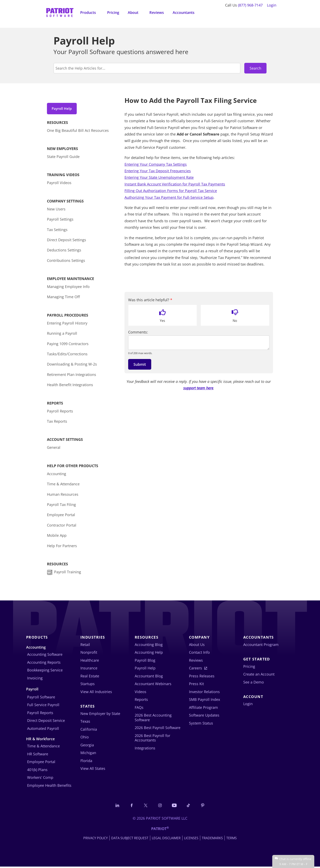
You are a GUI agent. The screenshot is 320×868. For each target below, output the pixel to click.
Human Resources (63, 495)
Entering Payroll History (67, 324)
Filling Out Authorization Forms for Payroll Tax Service (171, 191)
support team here (198, 388)
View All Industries (96, 693)
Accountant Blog (149, 677)
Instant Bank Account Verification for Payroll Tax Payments (175, 184)
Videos (141, 693)
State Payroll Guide (63, 158)
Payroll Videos (59, 184)
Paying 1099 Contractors (68, 345)
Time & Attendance (63, 485)
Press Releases (202, 677)
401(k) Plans (37, 771)
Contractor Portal (62, 526)
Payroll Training (68, 573)
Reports (141, 701)
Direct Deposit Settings (67, 241)
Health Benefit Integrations (70, 386)
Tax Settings (57, 231)
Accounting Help (149, 654)
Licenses (191, 839)
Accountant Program (261, 646)
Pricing (113, 12)
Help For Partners (62, 547)
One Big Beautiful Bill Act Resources (78, 131)
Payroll (32, 690)
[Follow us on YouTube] (175, 806)
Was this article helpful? (150, 300)
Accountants (184, 12)
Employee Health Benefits (49, 786)
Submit (140, 364)
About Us (197, 646)
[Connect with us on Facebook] (130, 806)
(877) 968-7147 (250, 5)
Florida (86, 762)
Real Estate (90, 677)
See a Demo (254, 683)
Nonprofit (89, 654)
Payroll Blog (145, 661)
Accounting (57, 475)
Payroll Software (41, 698)
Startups (88, 685)
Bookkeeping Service (45, 671)
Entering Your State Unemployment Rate (159, 177)
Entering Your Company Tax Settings (156, 164)
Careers (196, 669)
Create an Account (259, 675)
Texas (85, 722)
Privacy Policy (96, 839)
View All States (93, 769)
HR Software (38, 755)
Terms (232, 839)
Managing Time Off (63, 298)
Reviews (157, 12)
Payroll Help (63, 109)
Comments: (138, 332)
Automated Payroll (43, 729)
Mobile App (57, 536)
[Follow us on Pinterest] (205, 806)
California (89, 730)
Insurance (89, 669)
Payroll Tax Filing (61, 506)
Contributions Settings (66, 261)
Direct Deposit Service (46, 721)
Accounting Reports (44, 663)
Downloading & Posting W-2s (72, 365)
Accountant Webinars (153, 685)
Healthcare (90, 661)
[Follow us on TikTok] (190, 806)
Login (272, 5)
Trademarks (212, 839)
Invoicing (35, 679)
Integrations (145, 749)
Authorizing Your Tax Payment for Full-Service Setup (169, 197)
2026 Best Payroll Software (158, 729)
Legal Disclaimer (166, 839)
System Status (201, 724)
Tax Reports (57, 422)
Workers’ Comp (40, 779)
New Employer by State (100, 715)
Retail (85, 646)
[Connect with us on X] (145, 806)
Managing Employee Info (68, 288)
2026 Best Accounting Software (153, 719)
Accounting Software (45, 655)
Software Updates (204, 716)
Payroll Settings (60, 220)
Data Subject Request (130, 839)
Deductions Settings (64, 251)
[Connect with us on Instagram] (160, 806)
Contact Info (199, 654)
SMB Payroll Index (204, 701)
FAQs (139, 708)
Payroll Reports (60, 412)
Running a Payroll (62, 335)
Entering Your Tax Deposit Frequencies (158, 171)
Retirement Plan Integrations (72, 376)
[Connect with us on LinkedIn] (115, 806)
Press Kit (196, 685)
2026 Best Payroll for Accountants (152, 739)
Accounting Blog (149, 646)
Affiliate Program (203, 708)
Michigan (88, 754)
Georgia (87, 746)
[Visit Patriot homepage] (60, 12)
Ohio (85, 738)
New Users (56, 210)
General (54, 449)
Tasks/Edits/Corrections (67, 355)
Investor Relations (204, 693)
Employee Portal (61, 516)
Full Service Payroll (43, 706)
